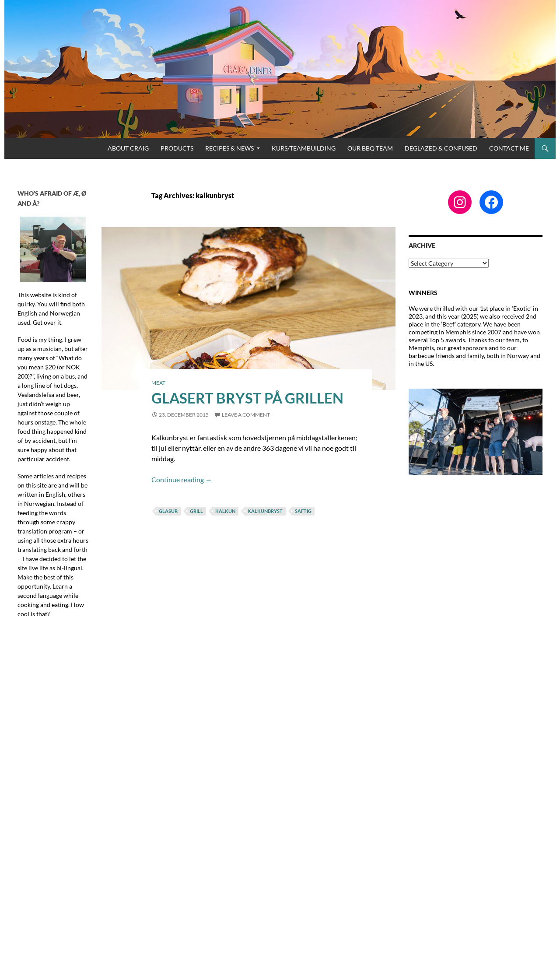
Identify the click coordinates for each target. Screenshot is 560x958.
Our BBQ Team (370, 148)
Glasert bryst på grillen (247, 398)
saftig (303, 511)
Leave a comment (246, 415)
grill (196, 511)
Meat (158, 383)
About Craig (128, 148)
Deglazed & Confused (441, 148)
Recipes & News (229, 148)
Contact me (509, 148)
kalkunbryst (265, 511)
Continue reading (182, 479)
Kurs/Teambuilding (304, 148)
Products (177, 148)
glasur (168, 511)
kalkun (225, 511)
